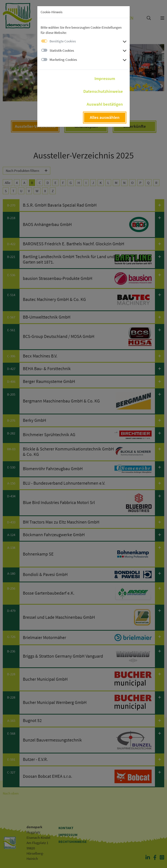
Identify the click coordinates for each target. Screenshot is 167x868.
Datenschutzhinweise (103, 91)
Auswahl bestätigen (105, 104)
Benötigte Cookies (63, 41)
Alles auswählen (105, 117)
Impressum (105, 78)
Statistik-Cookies (62, 50)
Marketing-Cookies (63, 60)
